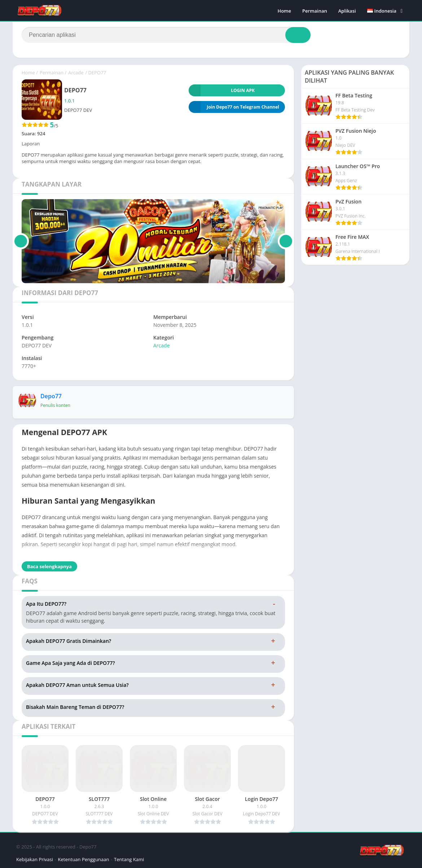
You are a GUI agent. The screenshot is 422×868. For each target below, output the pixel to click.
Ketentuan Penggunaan (84, 859)
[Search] (166, 35)
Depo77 (51, 396)
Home (284, 11)
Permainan (315, 11)
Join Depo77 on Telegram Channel (234, 107)
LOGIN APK (222, 90)
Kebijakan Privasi (35, 859)
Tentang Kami (129, 859)
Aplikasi (347, 11)
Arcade (76, 73)
